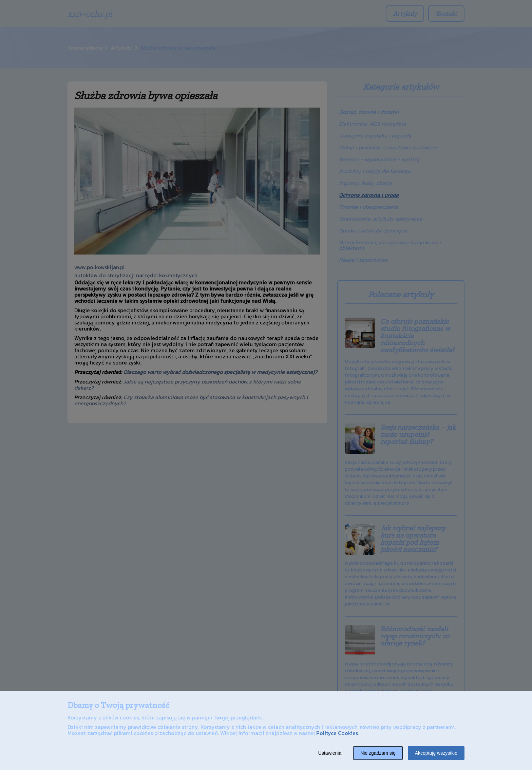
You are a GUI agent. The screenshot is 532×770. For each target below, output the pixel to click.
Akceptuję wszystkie (436, 753)
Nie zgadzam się (378, 753)
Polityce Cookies (337, 733)
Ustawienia (330, 753)
